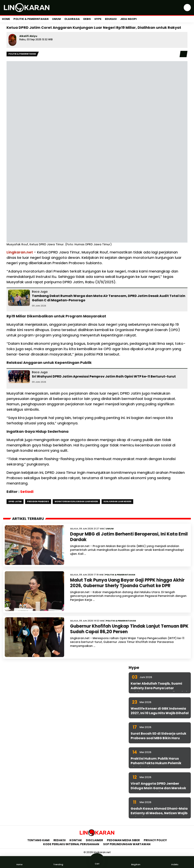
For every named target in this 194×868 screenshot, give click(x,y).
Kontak (76, 840)
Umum (56, 19)
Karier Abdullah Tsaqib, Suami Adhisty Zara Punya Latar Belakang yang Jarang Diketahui (159, 688)
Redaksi (59, 840)
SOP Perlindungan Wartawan (127, 844)
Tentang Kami (38, 840)
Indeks (175, 862)
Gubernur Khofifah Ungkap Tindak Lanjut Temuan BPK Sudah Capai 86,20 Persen (129, 629)
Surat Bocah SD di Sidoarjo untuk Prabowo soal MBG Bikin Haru (158, 736)
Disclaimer (94, 840)
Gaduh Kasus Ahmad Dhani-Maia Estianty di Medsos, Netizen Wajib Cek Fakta (159, 813)
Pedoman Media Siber (123, 840)
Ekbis (87, 19)
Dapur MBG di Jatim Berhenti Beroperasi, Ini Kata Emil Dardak (129, 537)
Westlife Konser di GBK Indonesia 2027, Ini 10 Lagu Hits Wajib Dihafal (160, 711)
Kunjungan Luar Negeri (117, 501)
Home (6, 19)
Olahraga (72, 19)
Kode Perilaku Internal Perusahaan (71, 844)
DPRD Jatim (15, 501)
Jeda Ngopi (128, 19)
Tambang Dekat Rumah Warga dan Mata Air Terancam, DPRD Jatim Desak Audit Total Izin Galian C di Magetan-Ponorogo (109, 298)
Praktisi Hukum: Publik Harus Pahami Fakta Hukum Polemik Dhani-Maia (156, 763)
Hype (98, 19)
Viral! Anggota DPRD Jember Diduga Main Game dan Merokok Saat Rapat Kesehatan (158, 788)
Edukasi (111, 19)
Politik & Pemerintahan (31, 19)
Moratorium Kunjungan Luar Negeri (76, 501)
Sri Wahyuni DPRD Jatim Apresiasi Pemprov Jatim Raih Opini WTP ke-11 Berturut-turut (104, 376)
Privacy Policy (155, 840)
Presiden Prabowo (38, 501)
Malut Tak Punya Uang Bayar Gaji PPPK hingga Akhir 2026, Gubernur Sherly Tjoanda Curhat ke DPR (127, 583)
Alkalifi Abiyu (28, 36)
